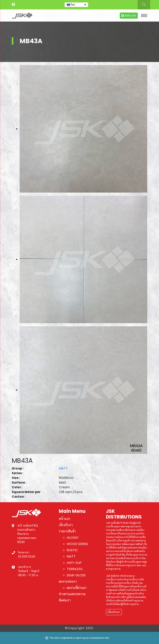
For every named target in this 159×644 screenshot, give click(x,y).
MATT (63, 468)
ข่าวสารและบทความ (72, 594)
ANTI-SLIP (74, 563)
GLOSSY (73, 538)
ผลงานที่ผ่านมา (77, 588)
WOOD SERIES (77, 544)
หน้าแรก (64, 519)
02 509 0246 (27, 557)
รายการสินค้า (67, 531)
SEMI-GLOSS (76, 575)
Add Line (129, 15)
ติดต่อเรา (65, 600)
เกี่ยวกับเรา (66, 525)
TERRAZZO (75, 569)
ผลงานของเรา (68, 582)
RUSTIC (72, 550)
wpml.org (80, 638)
